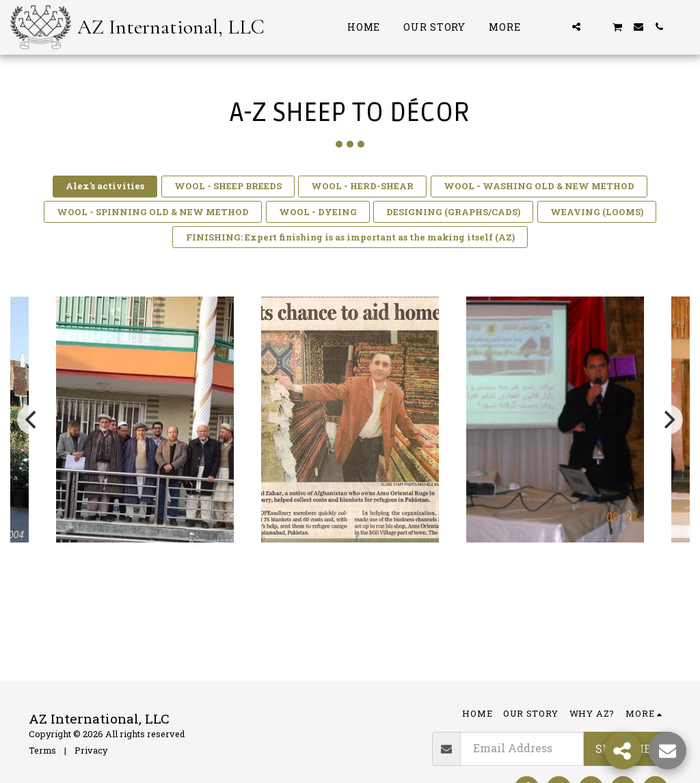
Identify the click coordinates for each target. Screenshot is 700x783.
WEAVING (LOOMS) (597, 212)
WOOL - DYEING (318, 212)
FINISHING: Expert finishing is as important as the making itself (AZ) (350, 237)
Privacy (91, 750)
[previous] (32, 420)
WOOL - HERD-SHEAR (362, 186)
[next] (668, 420)
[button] (556, 27)
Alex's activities (105, 186)
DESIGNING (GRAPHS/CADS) (453, 212)
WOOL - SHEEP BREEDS (228, 186)
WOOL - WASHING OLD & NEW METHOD (539, 186)
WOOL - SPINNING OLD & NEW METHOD (153, 212)
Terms (42, 750)
